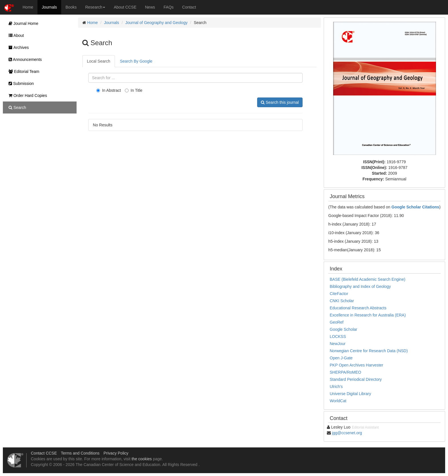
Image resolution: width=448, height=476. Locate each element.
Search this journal (280, 102)
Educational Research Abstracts (358, 308)
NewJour (338, 344)
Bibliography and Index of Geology (360, 286)
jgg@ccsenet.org (347, 433)
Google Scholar (344, 329)
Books (71, 7)
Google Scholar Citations (415, 207)
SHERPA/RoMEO (345, 372)
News (150, 7)
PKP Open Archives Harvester (356, 365)
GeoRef (337, 322)
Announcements (24, 59)
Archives (17, 47)
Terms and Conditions (80, 453)
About (15, 35)
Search (16, 107)
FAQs (169, 7)
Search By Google (136, 61)
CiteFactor (339, 294)
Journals (49, 7)
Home (28, 7)
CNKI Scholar (342, 301)
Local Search (99, 61)
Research (95, 7)
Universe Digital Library (350, 394)
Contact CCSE (44, 453)
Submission (20, 83)
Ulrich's (336, 387)
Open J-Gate (341, 358)
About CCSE (125, 7)
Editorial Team (22, 71)
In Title (134, 90)
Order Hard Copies (26, 95)
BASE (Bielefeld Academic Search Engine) (368, 279)
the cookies (142, 459)
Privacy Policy (116, 453)
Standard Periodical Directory (356, 379)
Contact (189, 7)
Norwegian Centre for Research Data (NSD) (369, 351)
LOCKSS (338, 336)
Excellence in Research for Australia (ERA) (368, 315)
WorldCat (338, 401)
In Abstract (109, 90)
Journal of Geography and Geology (157, 23)
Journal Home (22, 23)
